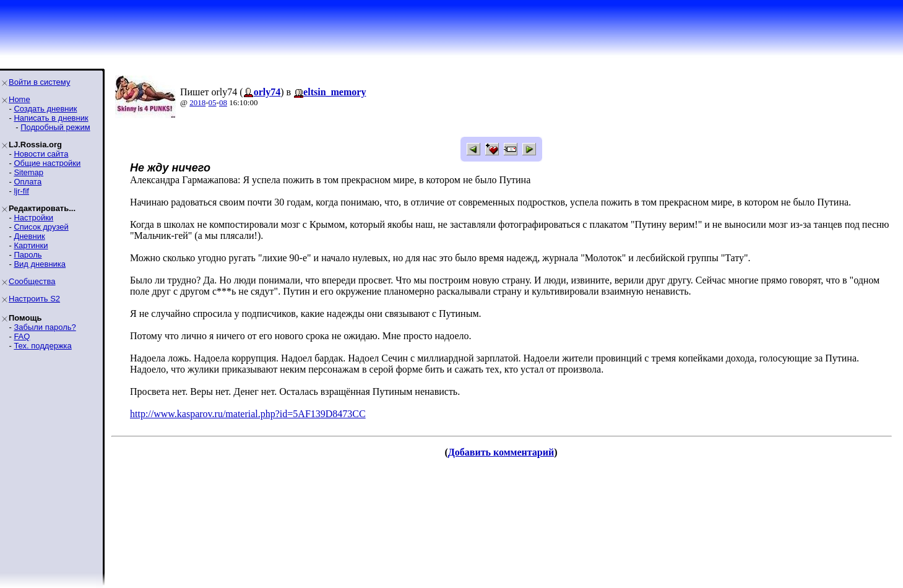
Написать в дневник (51, 118)
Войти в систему (39, 82)
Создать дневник (45, 109)
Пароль (28, 255)
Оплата (28, 182)
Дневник (29, 236)
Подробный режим (55, 127)
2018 (197, 102)
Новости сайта (41, 154)
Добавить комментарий (501, 452)
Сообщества (32, 281)
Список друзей (41, 227)
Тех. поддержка (42, 346)
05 (213, 102)
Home (19, 99)
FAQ (22, 336)
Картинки (31, 245)
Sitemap (28, 172)
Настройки (33, 218)
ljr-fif (21, 191)
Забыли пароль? (45, 327)
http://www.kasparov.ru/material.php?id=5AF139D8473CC (248, 414)
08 (223, 102)
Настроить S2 (34, 299)
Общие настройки (47, 163)
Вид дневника (40, 264)
